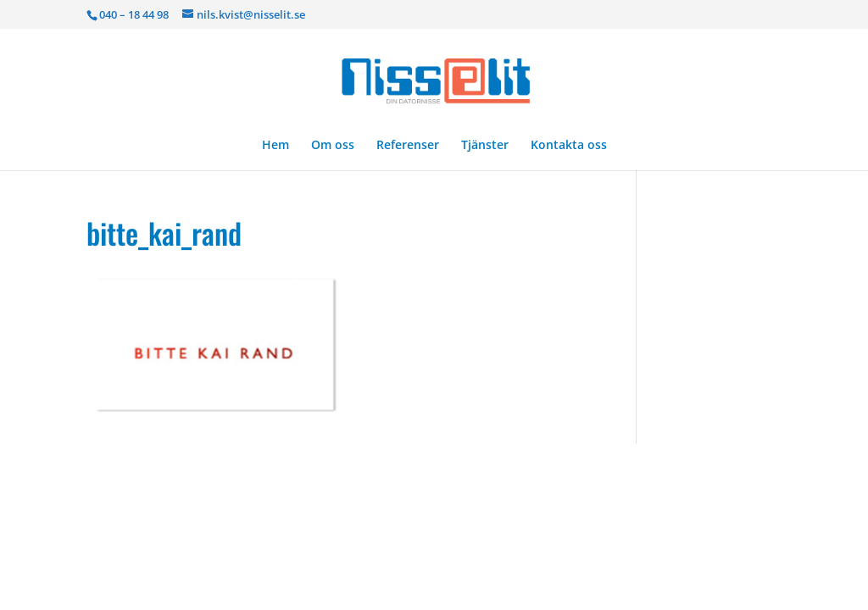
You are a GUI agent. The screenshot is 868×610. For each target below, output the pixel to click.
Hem (275, 146)
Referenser (408, 146)
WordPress (373, 467)
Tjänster (485, 146)
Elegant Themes (211, 467)
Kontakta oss (569, 146)
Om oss (333, 146)
